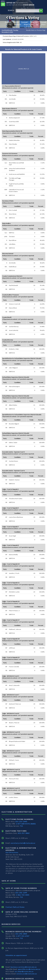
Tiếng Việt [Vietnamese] (34, 22)
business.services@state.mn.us (23, 967)
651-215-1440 (21, 821)
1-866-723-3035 (23, 895)
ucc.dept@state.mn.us (24, 971)
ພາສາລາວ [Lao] (18, 24)
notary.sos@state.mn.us (27, 974)
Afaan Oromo (29, 24)
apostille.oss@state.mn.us (29, 969)
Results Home (30, 30)
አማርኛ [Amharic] (43, 24)
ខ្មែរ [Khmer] (37, 24)
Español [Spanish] (8, 22)
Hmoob (16, 22)
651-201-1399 (21, 893)
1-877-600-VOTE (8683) (26, 824)
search (11, 10)
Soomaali (24, 22)
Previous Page (41, 30)
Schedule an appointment (16, 955)
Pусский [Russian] (43, 22)
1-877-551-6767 (23, 936)
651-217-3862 (24, 833)
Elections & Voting (22, 18)
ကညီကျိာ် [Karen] (27, 27)
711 (21, 826)
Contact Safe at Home (15, 907)
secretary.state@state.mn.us (23, 843)
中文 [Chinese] (10, 24)
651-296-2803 (21, 934)
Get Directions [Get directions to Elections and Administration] (12, 852)
